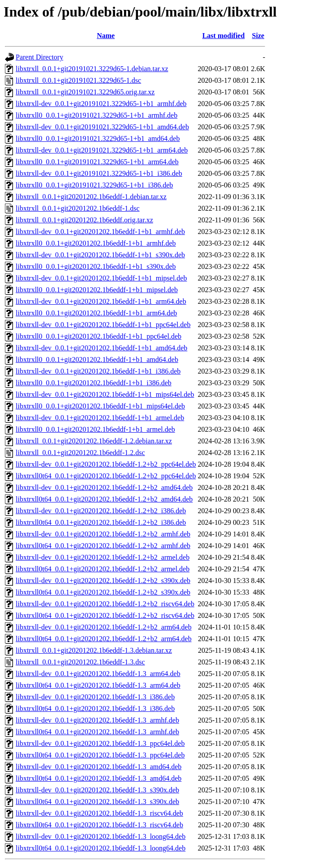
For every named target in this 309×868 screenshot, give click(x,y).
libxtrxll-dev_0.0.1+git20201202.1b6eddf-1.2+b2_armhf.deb (103, 534)
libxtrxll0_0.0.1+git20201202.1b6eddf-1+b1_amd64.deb (97, 360)
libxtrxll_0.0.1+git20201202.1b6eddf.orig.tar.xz (84, 220)
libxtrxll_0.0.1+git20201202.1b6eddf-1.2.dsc (80, 453)
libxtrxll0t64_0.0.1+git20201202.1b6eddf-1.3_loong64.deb (101, 848)
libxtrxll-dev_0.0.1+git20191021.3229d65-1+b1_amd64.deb (102, 127)
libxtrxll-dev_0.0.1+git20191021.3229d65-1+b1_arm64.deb (102, 150)
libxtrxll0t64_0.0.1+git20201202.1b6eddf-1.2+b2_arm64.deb (104, 639)
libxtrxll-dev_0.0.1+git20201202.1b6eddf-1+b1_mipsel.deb (101, 278)
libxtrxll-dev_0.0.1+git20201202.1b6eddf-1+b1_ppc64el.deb (103, 325)
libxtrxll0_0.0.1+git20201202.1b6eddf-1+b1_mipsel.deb (97, 290)
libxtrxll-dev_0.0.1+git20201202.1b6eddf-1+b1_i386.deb (98, 371)
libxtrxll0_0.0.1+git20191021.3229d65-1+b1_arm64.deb (97, 162)
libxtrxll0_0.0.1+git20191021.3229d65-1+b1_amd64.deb (98, 138)
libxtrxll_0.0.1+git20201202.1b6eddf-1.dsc (78, 208)
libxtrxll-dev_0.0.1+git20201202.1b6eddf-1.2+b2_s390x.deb (103, 581)
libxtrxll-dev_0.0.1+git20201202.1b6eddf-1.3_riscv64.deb (99, 813)
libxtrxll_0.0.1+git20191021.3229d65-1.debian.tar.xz (92, 69)
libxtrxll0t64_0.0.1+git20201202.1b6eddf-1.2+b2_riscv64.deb (105, 615)
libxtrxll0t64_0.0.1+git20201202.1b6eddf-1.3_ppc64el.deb (100, 755)
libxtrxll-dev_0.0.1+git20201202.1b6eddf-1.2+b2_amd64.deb (104, 487)
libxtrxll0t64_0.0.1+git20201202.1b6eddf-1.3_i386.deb (95, 708)
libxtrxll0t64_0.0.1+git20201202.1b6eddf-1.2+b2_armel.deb (103, 569)
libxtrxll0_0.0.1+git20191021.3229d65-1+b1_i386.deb (94, 185)
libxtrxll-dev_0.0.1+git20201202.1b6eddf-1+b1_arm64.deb (101, 301)
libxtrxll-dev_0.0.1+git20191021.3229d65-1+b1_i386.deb (99, 173)
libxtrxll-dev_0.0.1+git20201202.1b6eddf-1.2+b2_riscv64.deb (105, 604)
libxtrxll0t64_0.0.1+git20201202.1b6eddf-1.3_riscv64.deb (99, 825)
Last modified (224, 36)
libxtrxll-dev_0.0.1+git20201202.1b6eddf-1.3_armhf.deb (97, 720)
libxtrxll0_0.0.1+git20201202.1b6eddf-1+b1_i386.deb (94, 383)
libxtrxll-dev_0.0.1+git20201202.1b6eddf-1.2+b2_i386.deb (101, 511)
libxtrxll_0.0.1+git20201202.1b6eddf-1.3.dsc (80, 662)
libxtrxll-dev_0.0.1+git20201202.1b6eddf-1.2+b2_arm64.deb (104, 627)
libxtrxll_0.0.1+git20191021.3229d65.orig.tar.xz (85, 92)
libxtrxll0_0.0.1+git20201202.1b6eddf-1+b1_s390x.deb (96, 266)
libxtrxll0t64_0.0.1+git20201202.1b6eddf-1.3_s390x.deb (97, 802)
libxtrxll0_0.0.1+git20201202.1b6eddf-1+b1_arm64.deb (96, 313)
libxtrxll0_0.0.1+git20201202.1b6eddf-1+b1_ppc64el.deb (99, 336)
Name (106, 36)
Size (258, 36)
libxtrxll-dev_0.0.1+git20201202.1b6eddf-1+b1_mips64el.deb (105, 394)
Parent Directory (39, 57)
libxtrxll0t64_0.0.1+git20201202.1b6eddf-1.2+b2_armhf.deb (103, 546)
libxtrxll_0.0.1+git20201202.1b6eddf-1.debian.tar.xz (91, 197)
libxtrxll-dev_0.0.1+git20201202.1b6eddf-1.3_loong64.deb (101, 836)
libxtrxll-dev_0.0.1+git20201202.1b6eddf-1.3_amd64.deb (99, 767)
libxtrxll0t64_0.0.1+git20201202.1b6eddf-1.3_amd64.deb (99, 778)
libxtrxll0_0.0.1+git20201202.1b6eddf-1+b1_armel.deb (95, 429)
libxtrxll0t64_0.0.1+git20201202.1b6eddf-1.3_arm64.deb (98, 685)
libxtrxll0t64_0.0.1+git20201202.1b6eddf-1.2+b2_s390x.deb (103, 592)
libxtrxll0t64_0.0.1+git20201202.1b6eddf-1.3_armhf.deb (97, 732)
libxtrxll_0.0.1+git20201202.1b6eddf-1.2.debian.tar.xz (94, 441)
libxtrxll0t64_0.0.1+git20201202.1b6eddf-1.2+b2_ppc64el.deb (106, 476)
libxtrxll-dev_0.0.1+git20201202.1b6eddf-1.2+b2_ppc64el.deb (106, 464)
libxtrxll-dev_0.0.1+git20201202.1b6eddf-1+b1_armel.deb (100, 418)
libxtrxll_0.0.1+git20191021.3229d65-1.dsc (78, 80)
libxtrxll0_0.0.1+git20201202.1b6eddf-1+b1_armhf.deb (96, 243)
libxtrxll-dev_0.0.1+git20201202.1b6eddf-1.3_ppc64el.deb (100, 743)
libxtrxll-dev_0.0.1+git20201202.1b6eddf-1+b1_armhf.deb (100, 232)
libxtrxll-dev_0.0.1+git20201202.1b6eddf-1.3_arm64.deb (98, 674)
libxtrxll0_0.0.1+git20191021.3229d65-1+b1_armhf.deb (97, 115)
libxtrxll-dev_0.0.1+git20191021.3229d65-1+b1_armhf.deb (101, 104)
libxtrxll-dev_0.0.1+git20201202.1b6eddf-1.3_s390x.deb (97, 790)
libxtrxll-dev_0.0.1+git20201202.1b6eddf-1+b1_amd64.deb (101, 348)
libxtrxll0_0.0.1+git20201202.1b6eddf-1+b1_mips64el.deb (100, 406)
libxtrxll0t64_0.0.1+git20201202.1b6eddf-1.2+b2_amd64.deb (104, 499)
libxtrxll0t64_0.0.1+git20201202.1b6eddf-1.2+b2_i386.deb (101, 522)
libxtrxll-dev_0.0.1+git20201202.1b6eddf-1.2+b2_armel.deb (103, 557)
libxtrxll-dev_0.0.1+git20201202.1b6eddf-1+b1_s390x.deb (100, 255)
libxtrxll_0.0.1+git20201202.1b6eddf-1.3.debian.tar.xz (94, 650)
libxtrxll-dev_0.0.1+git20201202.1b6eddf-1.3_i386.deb (95, 697)
